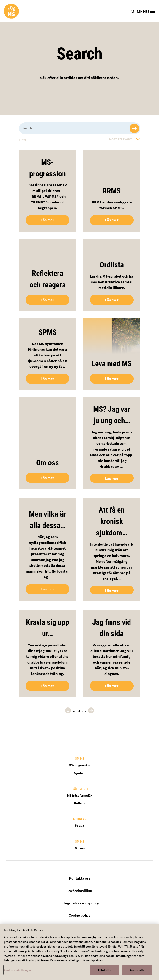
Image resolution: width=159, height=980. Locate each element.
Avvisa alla (137, 974)
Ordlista (80, 803)
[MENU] (148, 11)
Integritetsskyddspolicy (80, 903)
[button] (134, 11)
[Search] (80, 128)
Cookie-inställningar (18, 973)
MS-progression (79, 765)
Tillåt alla (104, 974)
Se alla (79, 825)
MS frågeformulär (79, 795)
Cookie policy (79, 915)
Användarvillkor (79, 891)
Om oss (80, 848)
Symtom (80, 773)
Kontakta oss (80, 878)
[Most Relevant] (125, 139)
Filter (23, 140)
